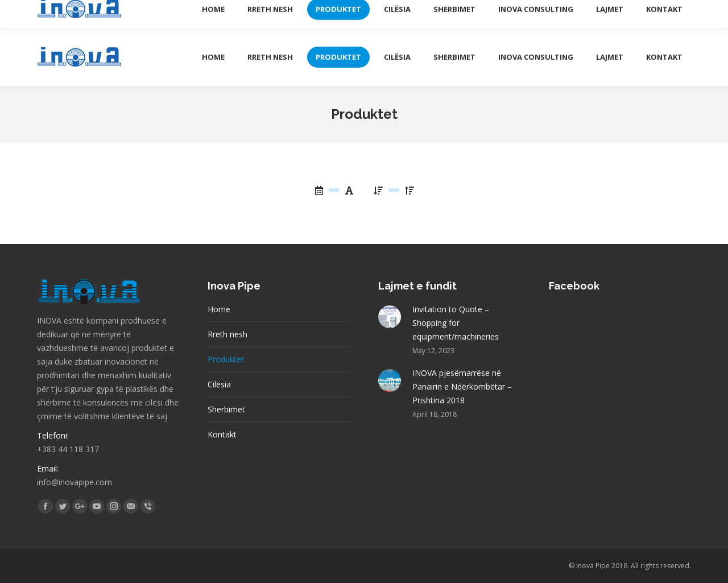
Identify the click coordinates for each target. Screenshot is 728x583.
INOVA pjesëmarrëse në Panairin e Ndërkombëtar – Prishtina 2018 (462, 386)
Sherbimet (226, 409)
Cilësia (219, 384)
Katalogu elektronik (543, 14)
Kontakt (222, 434)
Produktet (226, 359)
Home (219, 309)
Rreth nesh (227, 334)
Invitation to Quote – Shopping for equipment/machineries (456, 323)
